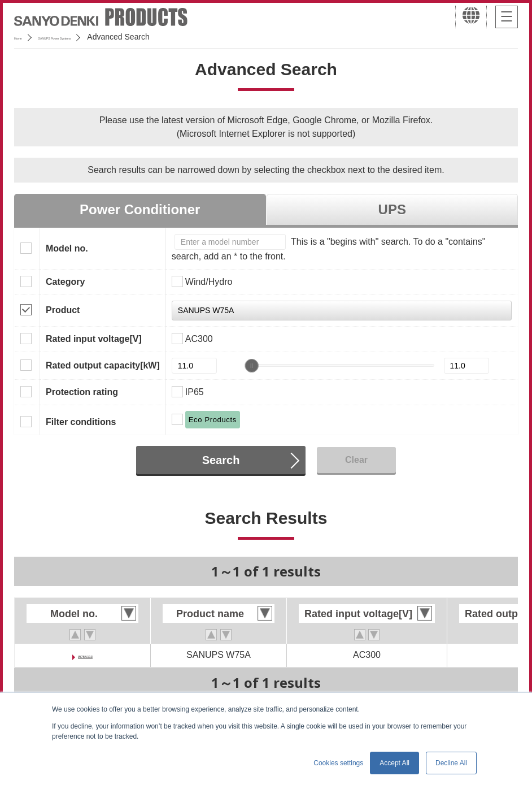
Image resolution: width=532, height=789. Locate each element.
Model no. (67, 248)
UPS (392, 209)
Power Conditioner (140, 209)
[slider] (252, 366)
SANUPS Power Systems (96, 37)
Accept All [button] (394, 763)
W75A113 (85, 655)
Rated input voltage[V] (94, 339)
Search (221, 460)
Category (65, 282)
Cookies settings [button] (338, 763)
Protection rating (82, 392)
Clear (356, 460)
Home (25, 37)
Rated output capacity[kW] (103, 365)
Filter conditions (81, 422)
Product (63, 310)
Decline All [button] (451, 763)
